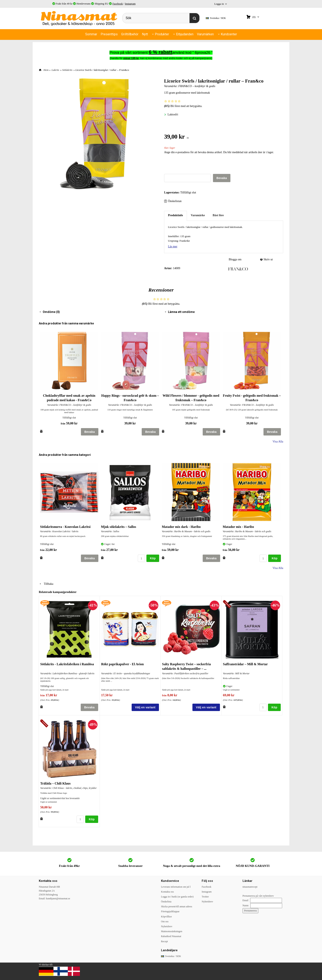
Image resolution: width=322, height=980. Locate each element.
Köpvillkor (166, 917)
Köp (153, 558)
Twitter (205, 897)
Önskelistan (173, 201)
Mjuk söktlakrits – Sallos (119, 527)
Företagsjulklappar (170, 911)
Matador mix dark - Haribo (181, 527)
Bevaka (222, 178)
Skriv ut (266, 259)
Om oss (165, 921)
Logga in (219, 4)
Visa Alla (278, 442)
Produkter (162, 34)
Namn (246, 905)
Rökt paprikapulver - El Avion (122, 664)
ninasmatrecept (250, 887)
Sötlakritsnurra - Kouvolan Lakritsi (65, 527)
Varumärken (205, 34)
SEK (216, 18)
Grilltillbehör (130, 34)
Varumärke (198, 215)
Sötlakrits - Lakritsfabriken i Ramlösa (67, 664)
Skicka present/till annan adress (177, 906)
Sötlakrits (67, 70)
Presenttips (109, 34)
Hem (46, 70)
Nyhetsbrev (167, 926)
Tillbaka (46, 584)
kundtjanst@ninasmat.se (58, 898)
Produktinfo (175, 215)
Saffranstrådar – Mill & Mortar (245, 664)
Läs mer (173, 246)
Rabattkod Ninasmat (171, 936)
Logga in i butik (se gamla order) (177, 897)
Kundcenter (229, 34)
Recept (164, 941)
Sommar (91, 34)
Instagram (130, 4)
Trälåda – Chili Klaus (55, 783)
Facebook (118, 4)
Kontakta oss (167, 892)
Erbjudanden (185, 34)
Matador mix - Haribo (238, 527)
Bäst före (218, 215)
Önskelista (166, 902)
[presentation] (195, 166)
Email (246, 900)
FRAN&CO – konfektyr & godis (197, 86)
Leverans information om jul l (176, 887)
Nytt (145, 34)
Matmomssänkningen (172, 931)
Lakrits (55, 70)
